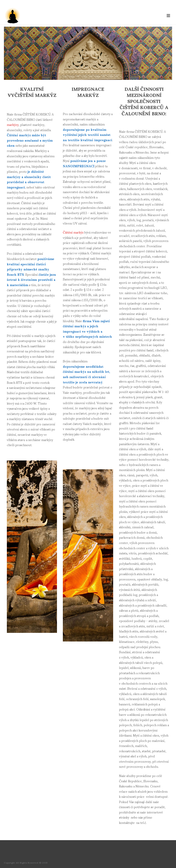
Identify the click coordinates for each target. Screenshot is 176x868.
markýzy (13, 124)
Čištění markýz (73, 232)
